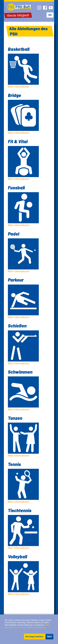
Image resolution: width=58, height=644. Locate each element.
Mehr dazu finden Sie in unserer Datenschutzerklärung (27, 626)
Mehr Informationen (29, 67)
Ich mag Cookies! (34, 637)
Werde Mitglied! (18, 15)
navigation (50, 15)
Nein (49, 637)
